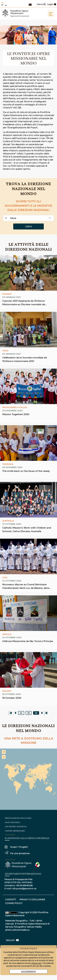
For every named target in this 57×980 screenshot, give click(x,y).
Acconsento (28, 971)
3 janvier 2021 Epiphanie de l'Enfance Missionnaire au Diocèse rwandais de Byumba (24, 303)
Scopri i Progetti (19, 847)
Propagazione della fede (18, 818)
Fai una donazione (20, 853)
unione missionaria (15, 831)
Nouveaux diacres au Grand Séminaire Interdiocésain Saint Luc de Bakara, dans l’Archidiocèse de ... (26, 586)
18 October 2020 (12, 698)
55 (29, 713)
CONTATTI (11, 900)
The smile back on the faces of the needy (26, 471)
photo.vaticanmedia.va (17, 930)
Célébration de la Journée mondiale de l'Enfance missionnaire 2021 (25, 359)
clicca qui (36, 963)
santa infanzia (12, 822)
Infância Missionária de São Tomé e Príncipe (28, 641)
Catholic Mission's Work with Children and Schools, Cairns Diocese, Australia (27, 529)
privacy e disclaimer (32, 900)
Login (52, 4)
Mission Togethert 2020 (16, 414)
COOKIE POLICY (14, 903)
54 (21, 713)
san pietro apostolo (16, 827)
